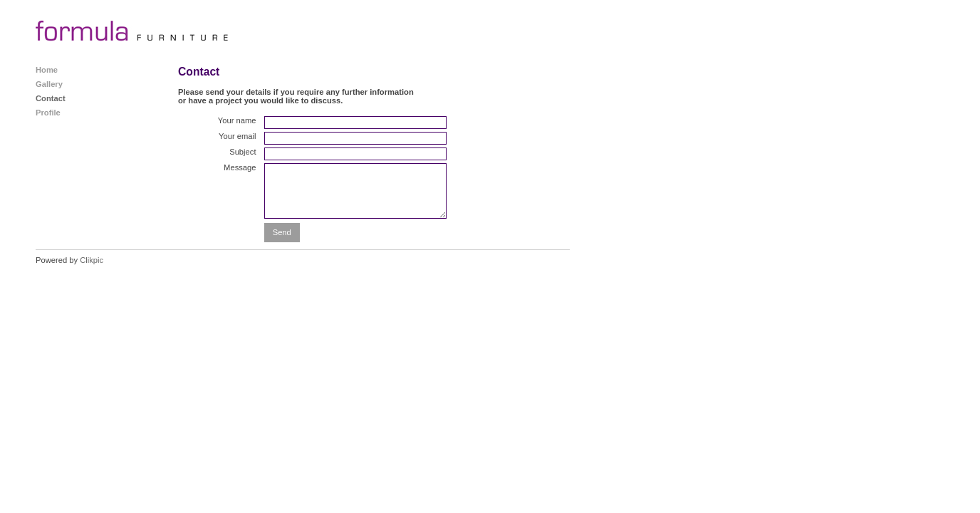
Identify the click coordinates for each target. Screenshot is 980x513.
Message (240, 167)
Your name (237, 120)
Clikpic (92, 260)
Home (47, 70)
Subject (243, 152)
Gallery (49, 84)
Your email (237, 136)
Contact (51, 98)
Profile (48, 113)
